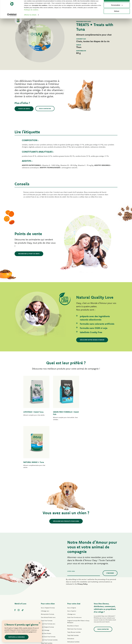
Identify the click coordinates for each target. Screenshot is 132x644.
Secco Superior (72, 563)
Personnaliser (117, 11)
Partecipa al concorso (17, 637)
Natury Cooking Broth (74, 600)
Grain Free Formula (47, 573)
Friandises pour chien (47, 608)
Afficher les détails (30, 21)
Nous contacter (45, 109)
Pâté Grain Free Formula (48, 589)
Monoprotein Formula (47, 566)
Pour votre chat (74, 556)
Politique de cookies (31, 15)
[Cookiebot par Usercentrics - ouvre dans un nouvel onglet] (12, 21)
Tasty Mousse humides (74, 584)
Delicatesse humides (73, 594)
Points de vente (24, 109)
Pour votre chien (48, 556)
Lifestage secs (45, 563)
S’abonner (110, 525)
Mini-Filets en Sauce (47, 598)
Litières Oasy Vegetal (74, 616)
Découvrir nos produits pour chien (66, 473)
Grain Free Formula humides (49, 592)
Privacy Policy (82, 536)
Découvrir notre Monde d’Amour (92, 340)
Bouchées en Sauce (73, 578)
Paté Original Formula (47, 579)
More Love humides (73, 607)
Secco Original (72, 560)
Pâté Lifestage (45, 582)
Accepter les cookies (117, 5)
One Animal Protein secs (48, 570)
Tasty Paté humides (47, 595)
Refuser (117, 17)
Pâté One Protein (46, 586)
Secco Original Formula (48, 560)
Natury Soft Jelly (46, 602)
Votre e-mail (71, 523)
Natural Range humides (48, 605)
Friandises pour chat (73, 610)
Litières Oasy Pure (73, 613)
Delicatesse (71, 591)
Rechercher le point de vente (29, 254)
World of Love (20, 556)
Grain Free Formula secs (48, 576)
